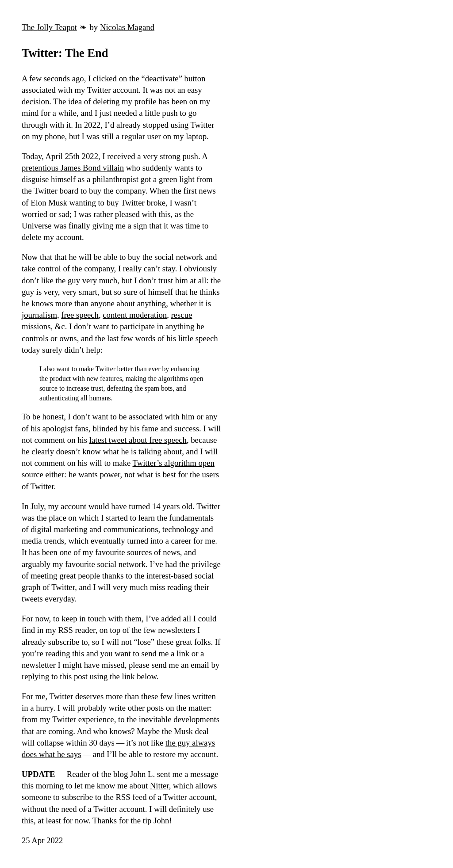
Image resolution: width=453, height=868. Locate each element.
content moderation (135, 315)
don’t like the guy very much (69, 280)
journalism (39, 315)
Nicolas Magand (127, 27)
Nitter (159, 786)
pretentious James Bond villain (73, 168)
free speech (80, 315)
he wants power (94, 474)
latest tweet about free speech (138, 440)
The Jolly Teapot (49, 27)
